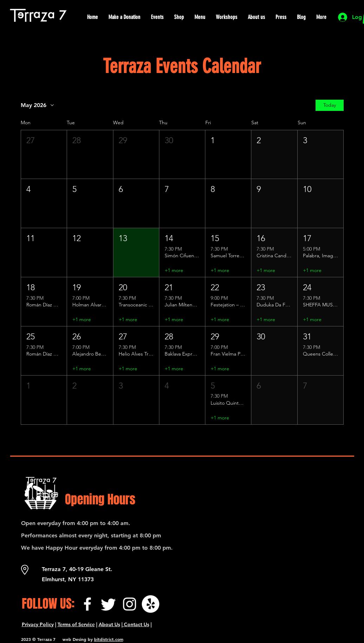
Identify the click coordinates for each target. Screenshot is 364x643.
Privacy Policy (38, 624)
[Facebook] (87, 604)
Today (330, 105)
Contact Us (136, 624)
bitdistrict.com (109, 639)
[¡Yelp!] (151, 604)
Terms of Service (76, 624)
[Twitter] (108, 604)
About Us (109, 624)
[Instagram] (130, 604)
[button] (44, 155)
